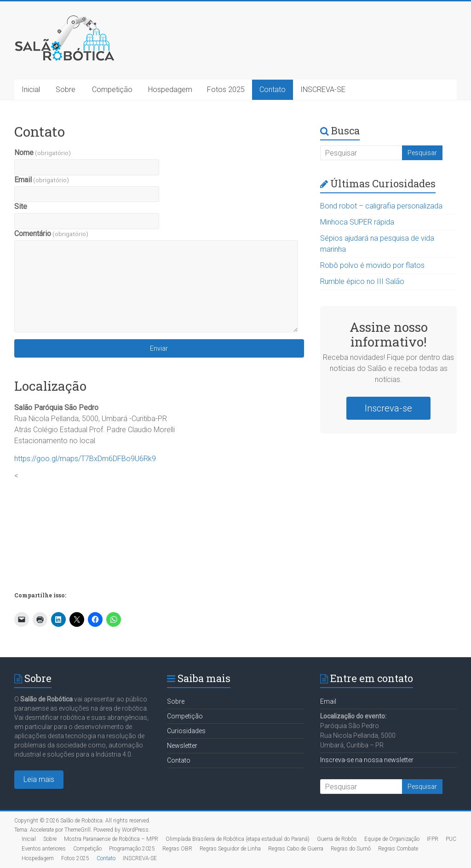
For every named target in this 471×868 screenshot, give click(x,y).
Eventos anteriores (44, 849)
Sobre (66, 90)
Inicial (31, 90)
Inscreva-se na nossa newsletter (367, 760)
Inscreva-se (388, 408)
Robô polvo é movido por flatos (372, 265)
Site (21, 206)
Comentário (51, 234)
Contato (273, 90)
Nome (43, 153)
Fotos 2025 (226, 90)
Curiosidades (186, 731)
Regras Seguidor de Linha (230, 849)
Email (42, 180)
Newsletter (182, 746)
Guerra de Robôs (337, 839)
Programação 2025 (132, 849)
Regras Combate (398, 849)
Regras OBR (177, 849)
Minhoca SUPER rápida (357, 222)
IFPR (433, 839)
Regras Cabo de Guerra (296, 849)
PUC (451, 839)
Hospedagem (170, 90)
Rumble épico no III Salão (362, 281)
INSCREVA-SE (323, 90)
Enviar (159, 348)
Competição (112, 90)
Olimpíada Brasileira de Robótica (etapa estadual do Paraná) (238, 839)
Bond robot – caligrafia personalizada (381, 206)
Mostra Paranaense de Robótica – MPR (111, 839)
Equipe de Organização (392, 839)
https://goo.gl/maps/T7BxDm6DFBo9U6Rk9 (85, 459)
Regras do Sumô (351, 849)
